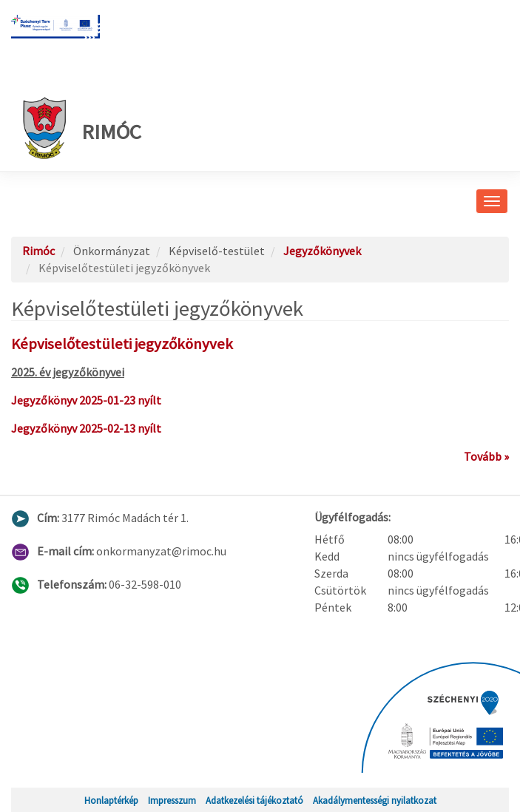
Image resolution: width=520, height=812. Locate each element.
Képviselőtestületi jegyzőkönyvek (122, 344)
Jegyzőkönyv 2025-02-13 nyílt (86, 428)
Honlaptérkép (111, 800)
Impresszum (172, 800)
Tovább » (486, 456)
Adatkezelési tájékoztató (254, 800)
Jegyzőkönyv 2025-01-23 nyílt (86, 400)
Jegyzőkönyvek (322, 251)
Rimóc (82, 128)
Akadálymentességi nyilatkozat (375, 800)
